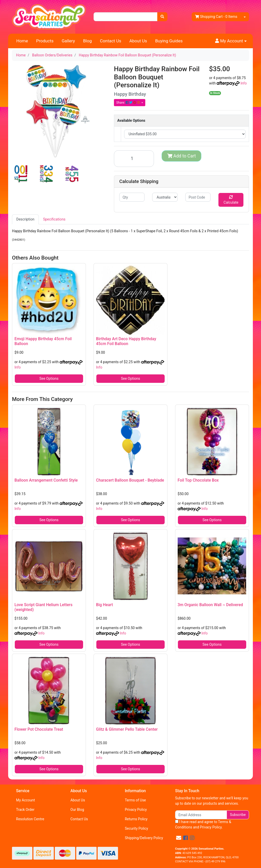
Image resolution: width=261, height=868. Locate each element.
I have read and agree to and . (203, 824)
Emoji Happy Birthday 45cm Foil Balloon (43, 341)
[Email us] (179, 838)
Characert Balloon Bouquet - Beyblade (130, 480)
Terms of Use (135, 800)
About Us (138, 41)
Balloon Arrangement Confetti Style (46, 480)
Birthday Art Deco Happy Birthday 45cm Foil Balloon (126, 341)
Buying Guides (169, 41)
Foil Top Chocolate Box (198, 480)
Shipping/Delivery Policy (144, 838)
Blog (87, 41)
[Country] (165, 197)
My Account (25, 800)
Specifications (54, 219)
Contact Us (110, 41)
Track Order (25, 810)
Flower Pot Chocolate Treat (39, 729)
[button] (231, 41)
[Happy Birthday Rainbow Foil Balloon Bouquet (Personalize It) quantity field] (134, 159)
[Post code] (198, 197)
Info (244, 83)
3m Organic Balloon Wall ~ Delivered (210, 605)
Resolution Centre (30, 819)
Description (25, 219)
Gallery (68, 41)
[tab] (25, 219)
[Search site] (162, 17)
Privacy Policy (136, 810)
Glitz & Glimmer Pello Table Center (127, 729)
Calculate (231, 200)
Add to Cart (182, 156)
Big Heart (105, 605)
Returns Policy (136, 819)
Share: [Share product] (128, 103)
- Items (216, 17)
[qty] (132, 197)
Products (45, 41)
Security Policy (136, 828)
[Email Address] (201, 815)
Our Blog (77, 810)
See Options (49, 378)
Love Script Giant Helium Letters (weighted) (43, 607)
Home (22, 41)
